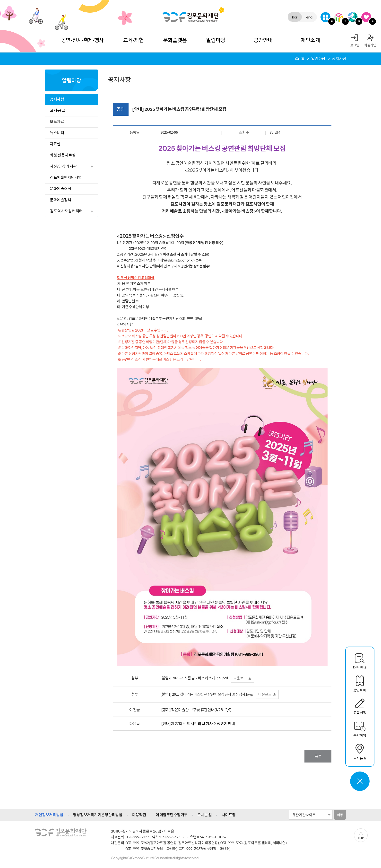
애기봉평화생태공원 (353, 17)
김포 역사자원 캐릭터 (66, 211)
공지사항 (57, 99)
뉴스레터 (57, 133)
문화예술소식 (60, 189)
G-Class (325, 17)
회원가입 (370, 45)
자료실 (55, 144)
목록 (318, 756)
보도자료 (57, 121)
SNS (366, 17)
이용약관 (139, 815)
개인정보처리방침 (49, 815)
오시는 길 (205, 815)
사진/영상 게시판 (63, 166)
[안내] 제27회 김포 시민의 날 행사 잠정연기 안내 (198, 723)
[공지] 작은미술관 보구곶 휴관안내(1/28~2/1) (196, 710)
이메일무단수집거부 (172, 815)
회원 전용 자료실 (63, 155)
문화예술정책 (60, 200)
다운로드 (240, 678)
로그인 (355, 45)
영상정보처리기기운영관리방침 (98, 815)
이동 (340, 815)
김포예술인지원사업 (66, 177)
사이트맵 (229, 815)
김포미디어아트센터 (339, 17)
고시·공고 (57, 110)
